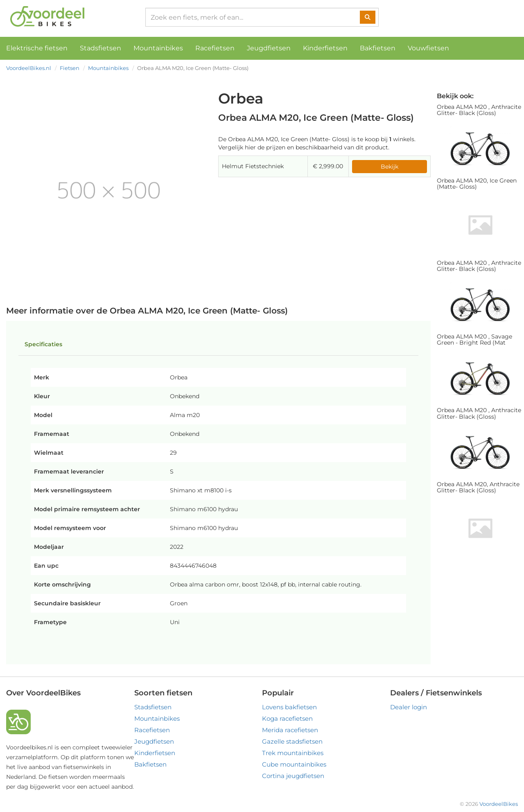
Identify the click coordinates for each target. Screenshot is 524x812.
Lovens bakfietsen (289, 707)
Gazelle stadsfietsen (292, 741)
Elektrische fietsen (37, 48)
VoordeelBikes (499, 804)
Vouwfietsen (428, 48)
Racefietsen (215, 48)
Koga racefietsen (287, 718)
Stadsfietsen (101, 48)
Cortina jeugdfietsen (293, 776)
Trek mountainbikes (293, 753)
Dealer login (409, 707)
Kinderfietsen (325, 48)
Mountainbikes (158, 48)
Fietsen (70, 68)
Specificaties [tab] (43, 344)
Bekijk (390, 167)
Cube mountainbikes (294, 764)
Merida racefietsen (290, 730)
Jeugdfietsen (269, 48)
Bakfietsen (378, 48)
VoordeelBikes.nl (29, 68)
